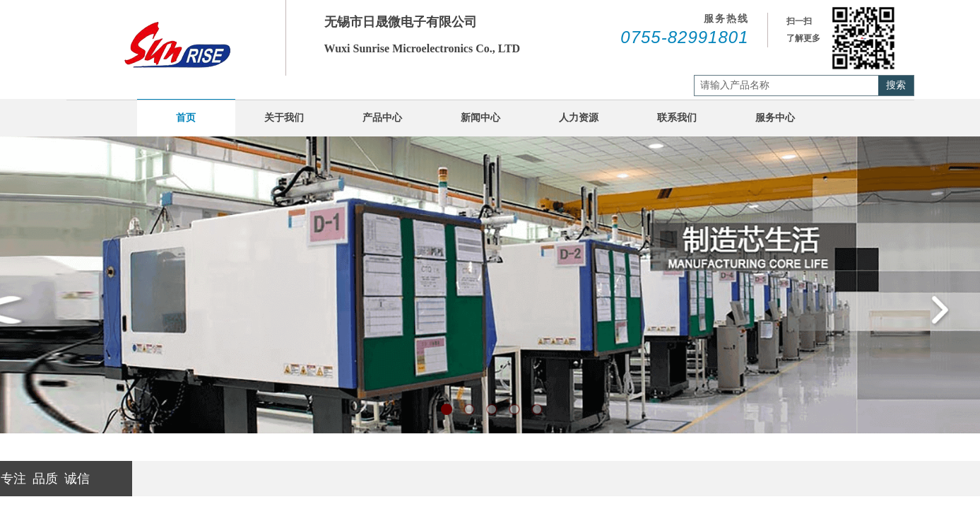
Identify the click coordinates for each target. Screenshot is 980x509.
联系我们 (677, 118)
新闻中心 (480, 118)
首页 (186, 118)
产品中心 (382, 118)
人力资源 (579, 118)
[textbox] (786, 86)
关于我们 (284, 118)
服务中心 (775, 118)
